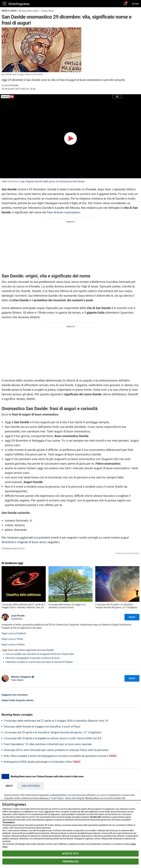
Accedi (135, 4)
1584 (46, 812)
